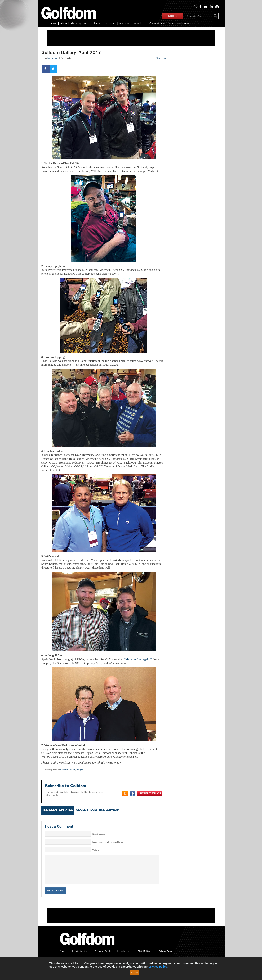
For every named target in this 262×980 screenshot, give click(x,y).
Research (125, 23)
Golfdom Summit (166, 956)
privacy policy (158, 967)
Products (110, 23)
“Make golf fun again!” (138, 659)
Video (64, 23)
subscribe (172, 16)
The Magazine (79, 23)
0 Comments (161, 58)
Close (135, 972)
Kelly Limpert (53, 58)
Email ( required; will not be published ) (108, 842)
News (53, 23)
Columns (96, 23)
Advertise (174, 23)
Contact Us (81, 956)
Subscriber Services (104, 956)
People (138, 23)
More (187, 23)
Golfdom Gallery (68, 770)
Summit (156, 23)
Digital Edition (144, 956)
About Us (64, 956)
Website (96, 850)
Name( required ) (99, 834)
